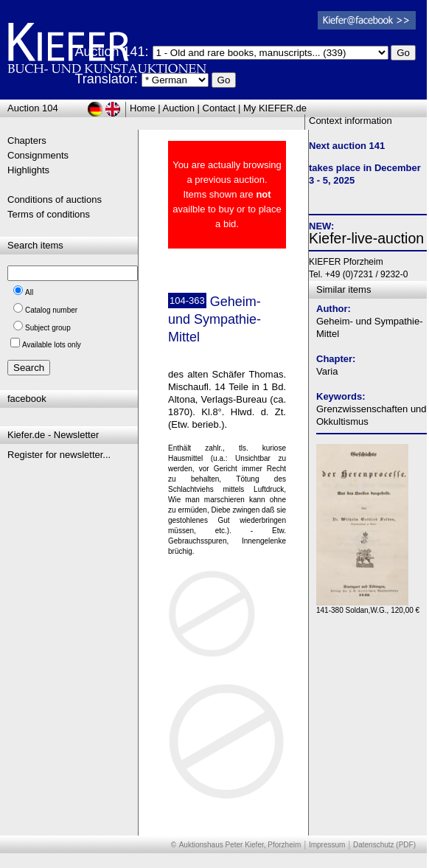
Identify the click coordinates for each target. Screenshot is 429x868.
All (29, 292)
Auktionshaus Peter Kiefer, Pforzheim (240, 845)
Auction (179, 108)
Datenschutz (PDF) (384, 845)
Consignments (38, 155)
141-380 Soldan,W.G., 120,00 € (368, 607)
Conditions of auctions (55, 199)
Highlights (28, 170)
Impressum (327, 845)
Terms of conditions (49, 214)
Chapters (27, 140)
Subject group (48, 328)
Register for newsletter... (59, 455)
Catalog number (51, 310)
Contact (219, 108)
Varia (327, 371)
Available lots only (52, 345)
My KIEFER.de (275, 108)
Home (143, 108)
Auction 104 (33, 108)
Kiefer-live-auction (366, 238)
